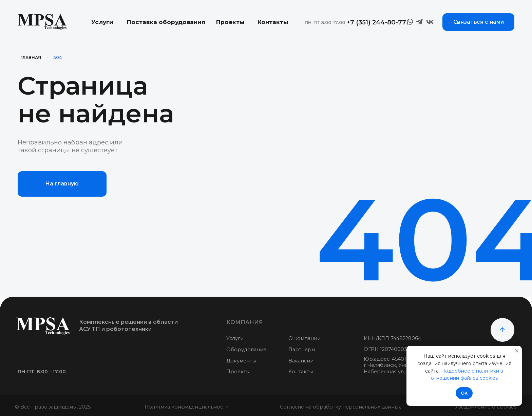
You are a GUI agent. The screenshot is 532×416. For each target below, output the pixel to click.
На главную (62, 184)
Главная (31, 57)
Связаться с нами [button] (479, 22)
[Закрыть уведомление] (517, 351)
